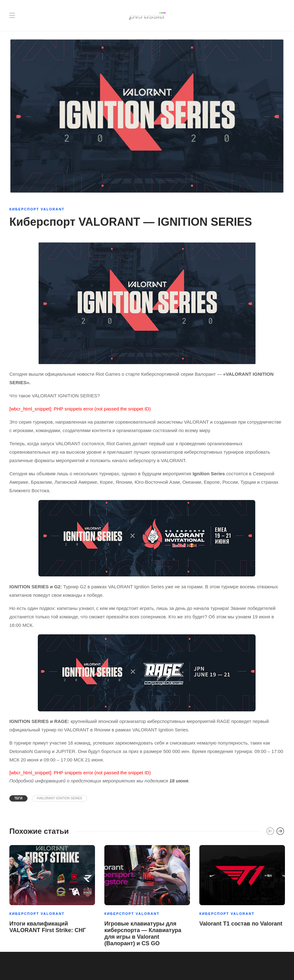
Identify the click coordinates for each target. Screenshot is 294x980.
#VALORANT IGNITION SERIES (60, 798)
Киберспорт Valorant (37, 209)
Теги (18, 798)
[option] (52, 890)
